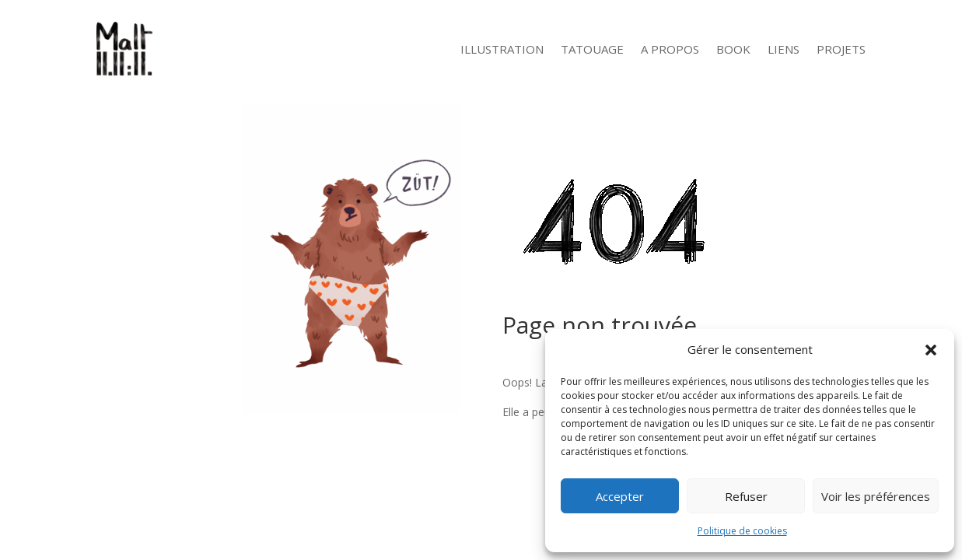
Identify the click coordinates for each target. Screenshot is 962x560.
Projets (841, 49)
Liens (784, 49)
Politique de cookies (742, 531)
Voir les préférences (876, 496)
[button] (931, 350)
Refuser (746, 496)
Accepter (620, 496)
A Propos (670, 49)
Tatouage (592, 49)
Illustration (502, 49)
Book (733, 49)
